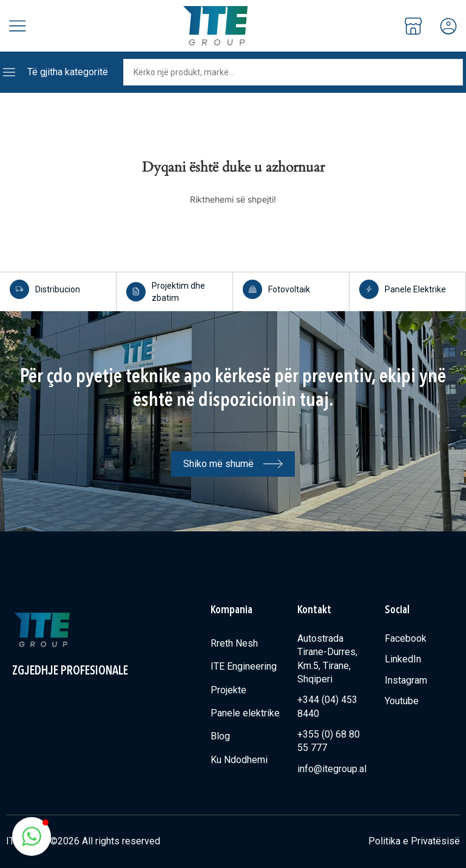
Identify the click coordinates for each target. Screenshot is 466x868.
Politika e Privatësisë (414, 841)
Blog (220, 736)
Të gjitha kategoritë (68, 72)
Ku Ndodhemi (239, 760)
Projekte (228, 690)
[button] (32, 836)
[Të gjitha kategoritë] (9, 72)
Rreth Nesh (234, 643)
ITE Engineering (244, 666)
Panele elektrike (245, 713)
